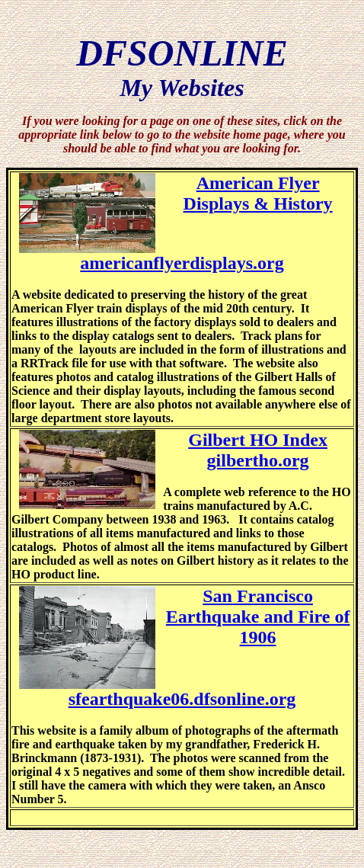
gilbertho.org (258, 460)
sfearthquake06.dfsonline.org (182, 699)
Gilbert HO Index (258, 440)
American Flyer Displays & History (258, 193)
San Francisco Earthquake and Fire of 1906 (258, 617)
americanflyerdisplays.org (182, 263)
